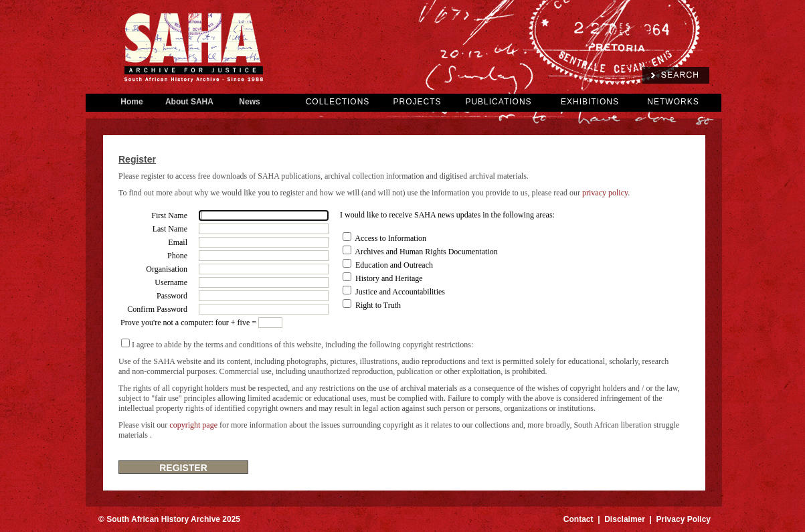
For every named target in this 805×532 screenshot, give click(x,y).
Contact (578, 519)
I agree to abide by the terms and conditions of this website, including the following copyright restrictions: (302, 345)
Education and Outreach (394, 265)
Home (132, 102)
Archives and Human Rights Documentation (426, 252)
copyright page (193, 425)
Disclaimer (625, 519)
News (250, 102)
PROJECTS (417, 102)
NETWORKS (673, 102)
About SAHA (189, 102)
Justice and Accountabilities (400, 292)
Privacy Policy (684, 519)
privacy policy (605, 193)
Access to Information (390, 238)
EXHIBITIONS (590, 102)
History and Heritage (389, 278)
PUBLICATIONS (498, 102)
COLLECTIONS (338, 102)
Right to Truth (378, 305)
